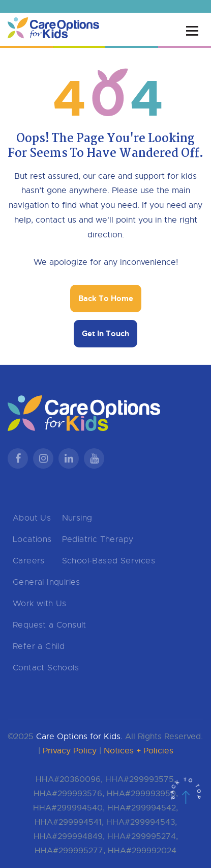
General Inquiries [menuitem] (47, 582)
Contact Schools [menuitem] (46, 668)
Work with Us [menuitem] (40, 604)
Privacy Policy (70, 751)
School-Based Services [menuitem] (109, 561)
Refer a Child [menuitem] (39, 646)
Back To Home (106, 299)
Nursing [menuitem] (77, 518)
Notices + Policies (139, 751)
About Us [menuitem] (32, 518)
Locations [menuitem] (32, 539)
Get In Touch (106, 334)
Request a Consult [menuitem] (50, 625)
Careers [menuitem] (29, 561)
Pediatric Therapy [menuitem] (98, 539)
